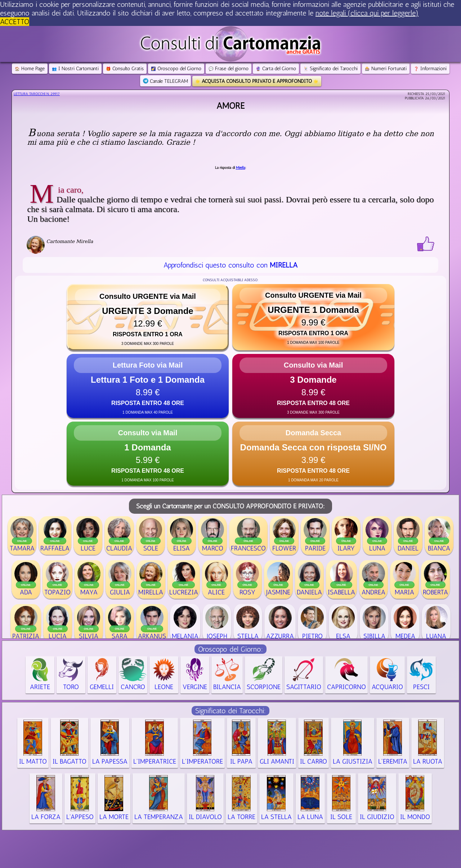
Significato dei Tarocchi (330, 69)
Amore (230, 106)
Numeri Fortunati (386, 69)
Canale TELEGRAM (165, 81)
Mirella (241, 168)
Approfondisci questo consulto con (230, 265)
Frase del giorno (229, 69)
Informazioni (430, 69)
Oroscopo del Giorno (176, 69)
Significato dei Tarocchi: (230, 711)
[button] (148, 317)
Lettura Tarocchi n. (37, 94)
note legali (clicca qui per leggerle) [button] (367, 13)
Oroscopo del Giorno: (230, 649)
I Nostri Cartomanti (75, 69)
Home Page (30, 69)
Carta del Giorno (276, 69)
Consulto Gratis (125, 69)
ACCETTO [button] (15, 22)
